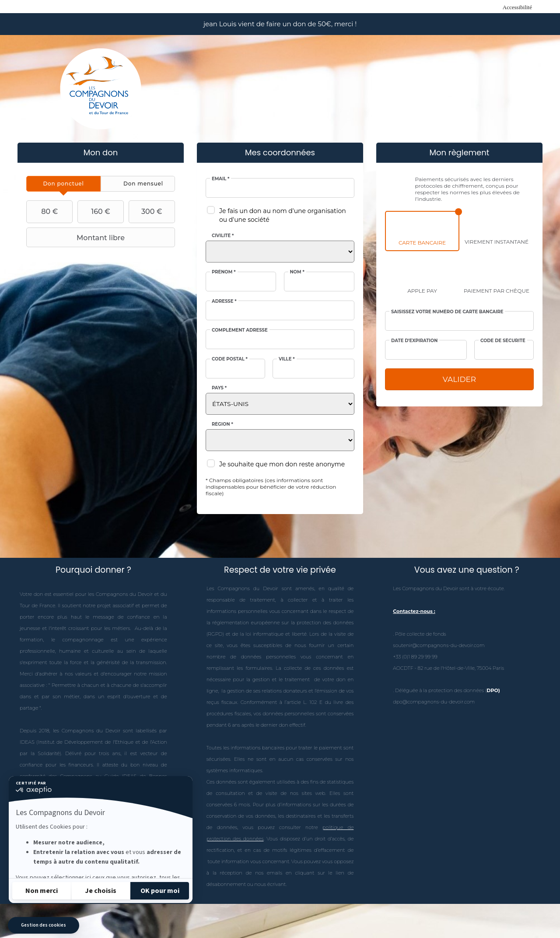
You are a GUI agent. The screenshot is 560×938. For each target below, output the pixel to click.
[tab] (63, 184)
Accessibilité (517, 7)
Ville (287, 359)
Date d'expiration (414, 341)
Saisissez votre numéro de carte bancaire (447, 312)
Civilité (223, 236)
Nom (297, 272)
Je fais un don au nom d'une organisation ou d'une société (283, 215)
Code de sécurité (503, 341)
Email (220, 179)
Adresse (224, 301)
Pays (219, 388)
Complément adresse (240, 330)
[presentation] (63, 184)
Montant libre (77, 238)
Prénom (224, 272)
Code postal (230, 359)
